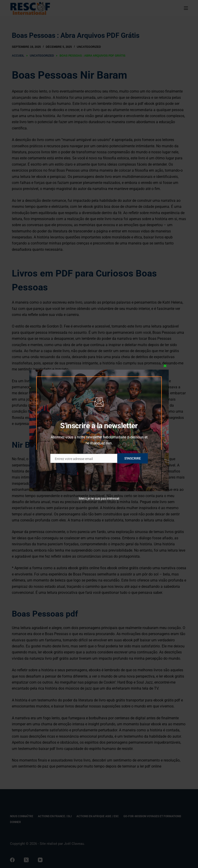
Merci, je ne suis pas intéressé (99, 498)
